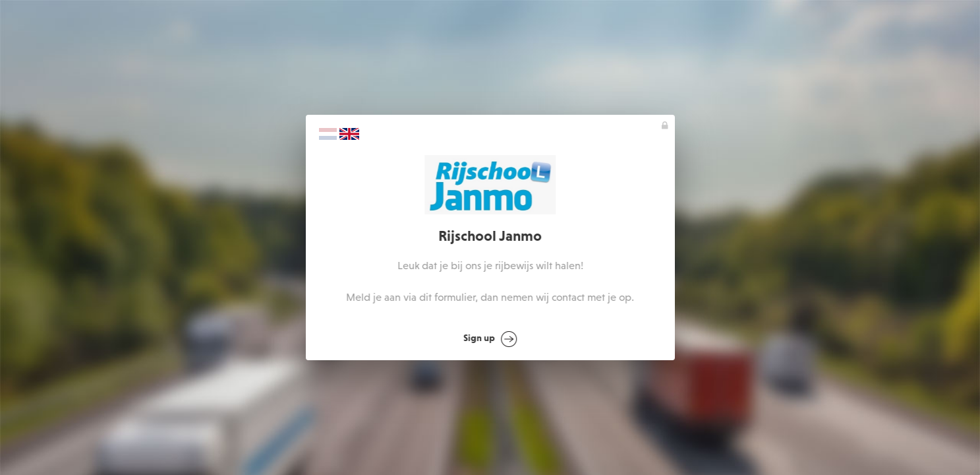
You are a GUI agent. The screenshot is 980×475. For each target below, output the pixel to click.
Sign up (491, 339)
